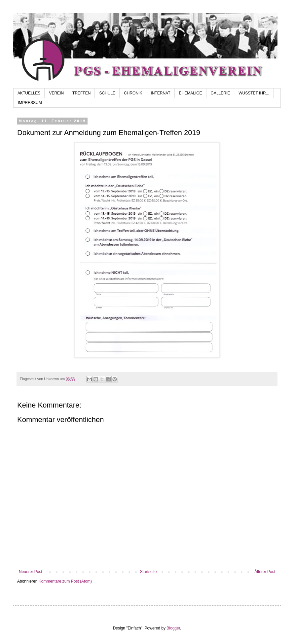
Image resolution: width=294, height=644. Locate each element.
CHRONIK (133, 93)
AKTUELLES (29, 93)
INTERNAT (160, 93)
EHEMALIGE (191, 93)
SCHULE (107, 93)
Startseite (148, 572)
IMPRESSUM (30, 103)
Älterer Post (265, 572)
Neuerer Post (31, 572)
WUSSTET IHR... (254, 93)
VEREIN (56, 93)
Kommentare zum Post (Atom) (65, 581)
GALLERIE (220, 93)
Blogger (173, 628)
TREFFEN (81, 93)
